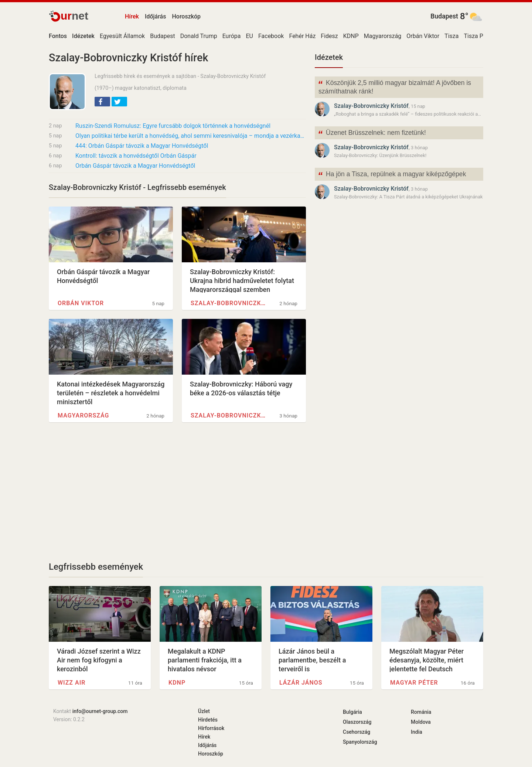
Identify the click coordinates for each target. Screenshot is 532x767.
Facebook (271, 36)
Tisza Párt (477, 36)
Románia (421, 712)
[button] (102, 102)
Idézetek (329, 57)
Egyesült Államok (122, 36)
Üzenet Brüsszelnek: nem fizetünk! (372, 134)
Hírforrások (211, 728)
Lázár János (301, 683)
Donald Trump (199, 36)
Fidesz (329, 36)
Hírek (132, 16)
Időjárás (156, 16)
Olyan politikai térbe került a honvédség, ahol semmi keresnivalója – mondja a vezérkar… (191, 136)
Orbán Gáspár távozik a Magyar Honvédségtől (135, 166)
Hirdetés (208, 720)
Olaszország (357, 722)
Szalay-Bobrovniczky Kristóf (228, 303)
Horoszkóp (186, 16)
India (417, 732)
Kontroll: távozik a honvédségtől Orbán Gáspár (136, 156)
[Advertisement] (177, 492)
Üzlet (204, 711)
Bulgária (352, 712)
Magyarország (383, 36)
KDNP (351, 36)
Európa (232, 36)
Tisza (451, 36)
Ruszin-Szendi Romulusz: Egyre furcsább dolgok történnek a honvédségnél (173, 126)
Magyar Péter (414, 683)
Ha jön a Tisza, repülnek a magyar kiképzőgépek (392, 175)
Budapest (444, 16)
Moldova (421, 722)
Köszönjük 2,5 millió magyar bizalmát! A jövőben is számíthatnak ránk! (394, 86)
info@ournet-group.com (100, 711)
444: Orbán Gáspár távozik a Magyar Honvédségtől (142, 146)
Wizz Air (71, 683)
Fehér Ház (302, 36)
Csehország (357, 732)
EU (250, 36)
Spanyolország (360, 742)
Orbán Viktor (423, 36)
